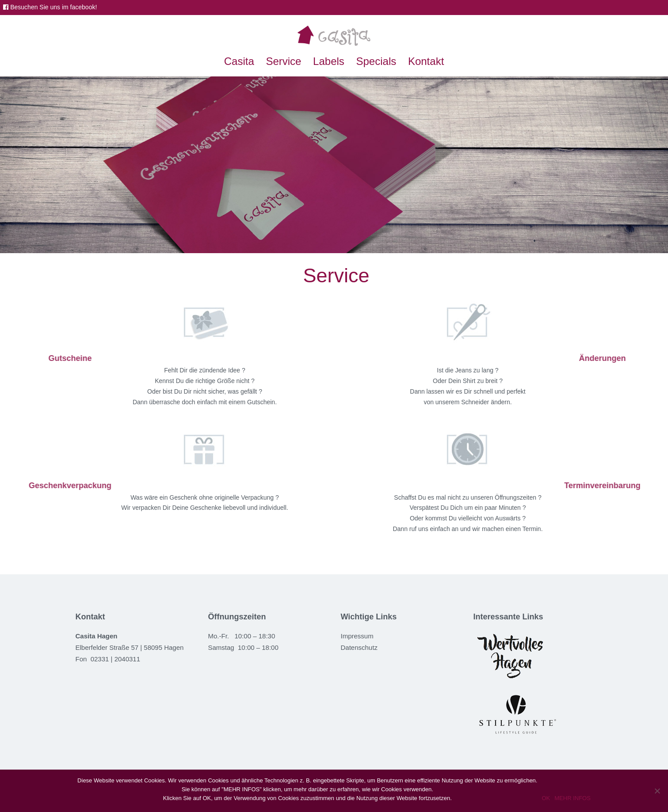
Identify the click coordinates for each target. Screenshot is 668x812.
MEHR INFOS (573, 798)
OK (546, 798)
